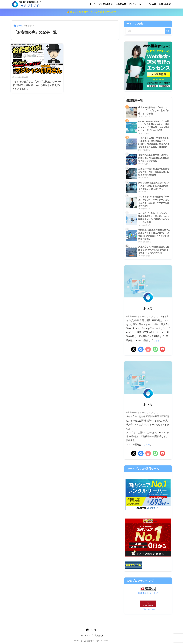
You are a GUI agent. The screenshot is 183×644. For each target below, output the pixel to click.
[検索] (168, 31)
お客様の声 (121, 4)
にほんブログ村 (148, 610)
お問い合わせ (165, 4)
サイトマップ (86, 636)
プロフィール (135, 4)
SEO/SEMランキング (148, 593)
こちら (156, 341)
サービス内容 (150, 4)
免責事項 (99, 636)
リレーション (38, 4)
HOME (92, 630)
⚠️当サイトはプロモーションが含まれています (92, 12)
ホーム (93, 4)
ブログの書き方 (106, 4)
